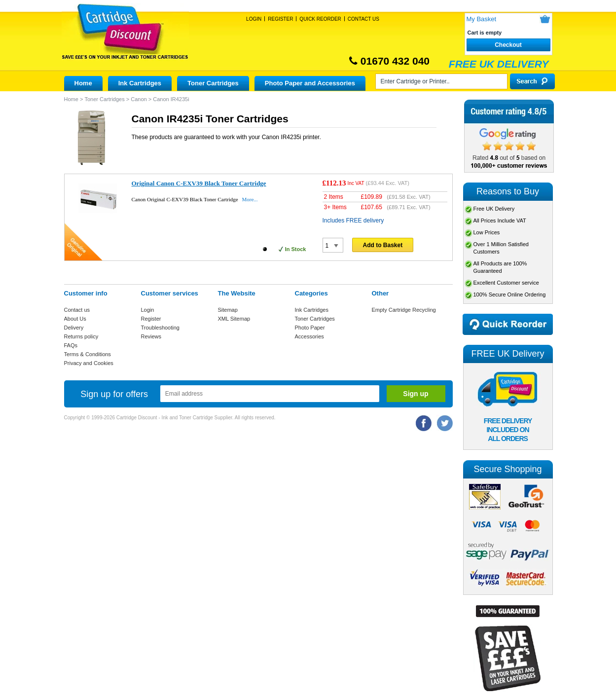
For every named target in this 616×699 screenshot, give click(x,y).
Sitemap (228, 310)
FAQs (71, 345)
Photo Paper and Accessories (310, 83)
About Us (75, 319)
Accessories (309, 336)
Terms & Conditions (88, 354)
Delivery (74, 328)
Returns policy (81, 336)
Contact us (77, 310)
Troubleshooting (160, 328)
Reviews (151, 336)
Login (254, 19)
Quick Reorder (320, 19)
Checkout (508, 45)
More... (250, 199)
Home (83, 83)
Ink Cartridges (140, 83)
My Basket (482, 19)
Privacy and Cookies (89, 363)
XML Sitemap (234, 319)
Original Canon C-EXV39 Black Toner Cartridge (199, 183)
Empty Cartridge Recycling (404, 310)
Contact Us (363, 19)
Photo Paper (310, 328)
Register (280, 19)
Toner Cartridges (213, 83)
